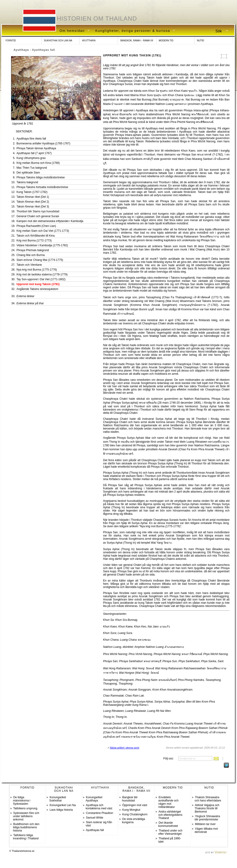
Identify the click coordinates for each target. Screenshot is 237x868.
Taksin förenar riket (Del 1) (33, 197)
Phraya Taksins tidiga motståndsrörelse (41, 177)
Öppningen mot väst (135, 805)
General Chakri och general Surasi (38, 216)
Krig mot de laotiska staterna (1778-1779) (42, 274)
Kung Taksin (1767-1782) (32, 192)
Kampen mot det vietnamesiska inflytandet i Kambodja (50, 221)
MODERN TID (166, 41)
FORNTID (11, 41)
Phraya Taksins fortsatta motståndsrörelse (42, 187)
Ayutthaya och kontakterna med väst (99, 807)
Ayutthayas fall (95, 830)
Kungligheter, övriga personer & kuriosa (134, 31)
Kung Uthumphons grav (31, 158)
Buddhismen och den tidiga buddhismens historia (26, 827)
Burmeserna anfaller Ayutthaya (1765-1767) (43, 143)
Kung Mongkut (131, 810)
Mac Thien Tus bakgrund (32, 168)
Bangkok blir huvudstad (130, 799)
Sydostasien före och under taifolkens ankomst (26, 816)
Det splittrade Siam (28, 173)
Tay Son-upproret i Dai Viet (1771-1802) (41, 279)
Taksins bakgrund (27, 182)
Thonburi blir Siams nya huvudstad (38, 211)
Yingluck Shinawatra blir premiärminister (207, 818)
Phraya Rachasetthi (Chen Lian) (36, 226)
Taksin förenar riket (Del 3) (33, 207)
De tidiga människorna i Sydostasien (22, 801)
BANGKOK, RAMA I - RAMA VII (137, 41)
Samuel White (95, 818)
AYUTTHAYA (89, 41)
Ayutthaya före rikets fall (31, 139)
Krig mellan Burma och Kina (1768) (38, 163)
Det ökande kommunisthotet (168, 824)
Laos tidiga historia (61, 810)
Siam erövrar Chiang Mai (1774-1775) (40, 260)
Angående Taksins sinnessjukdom (37, 289)
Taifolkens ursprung (25, 808)
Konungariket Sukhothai (58, 799)
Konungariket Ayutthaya (94, 799)
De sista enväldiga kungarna (133, 821)
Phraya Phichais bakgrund (33, 250)
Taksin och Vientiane (29, 265)
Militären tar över (205, 824)
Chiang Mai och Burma (31, 255)
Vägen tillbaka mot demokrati (206, 830)
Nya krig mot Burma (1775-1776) (37, 270)
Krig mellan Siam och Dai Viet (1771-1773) (43, 231)
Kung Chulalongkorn (135, 814)
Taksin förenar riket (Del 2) (33, 202)
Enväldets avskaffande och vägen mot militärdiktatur (168, 802)
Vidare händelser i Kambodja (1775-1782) (42, 245)
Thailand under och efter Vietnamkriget (170, 832)
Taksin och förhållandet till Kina (36, 236)
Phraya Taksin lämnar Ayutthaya (36, 148)
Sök (220, 31)
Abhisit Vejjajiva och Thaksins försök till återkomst (207, 808)
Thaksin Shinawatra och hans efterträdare (208, 799)
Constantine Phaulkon (99, 813)
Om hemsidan (73, 31)
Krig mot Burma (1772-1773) (34, 241)
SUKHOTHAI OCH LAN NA (58, 41)
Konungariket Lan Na (63, 805)
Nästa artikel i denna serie (124, 748)
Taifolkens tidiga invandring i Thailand (26, 837)
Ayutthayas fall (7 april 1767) (34, 153)
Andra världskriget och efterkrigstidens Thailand (170, 815)
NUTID (201, 41)
